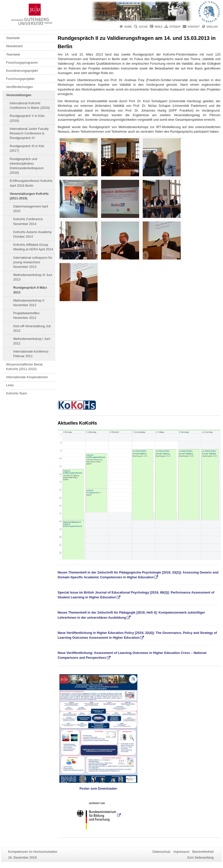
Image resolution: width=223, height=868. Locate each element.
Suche (143, 27)
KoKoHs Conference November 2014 (28, 221)
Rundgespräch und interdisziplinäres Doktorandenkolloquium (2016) (27, 166)
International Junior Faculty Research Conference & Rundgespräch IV (29, 133)
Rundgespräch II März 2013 (30, 290)
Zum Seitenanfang (200, 857)
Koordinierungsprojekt (22, 71)
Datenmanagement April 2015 (31, 209)
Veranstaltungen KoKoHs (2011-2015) (29, 196)
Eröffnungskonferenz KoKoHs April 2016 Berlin (31, 183)
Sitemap (175, 27)
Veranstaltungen (19, 95)
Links (10, 385)
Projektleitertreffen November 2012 (26, 315)
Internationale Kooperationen (27, 377)
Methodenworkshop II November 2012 (29, 303)
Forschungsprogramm (22, 63)
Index (159, 27)
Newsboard (14, 46)
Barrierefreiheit (203, 852)
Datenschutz (162, 852)
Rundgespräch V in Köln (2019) (27, 118)
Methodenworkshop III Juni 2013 (33, 277)
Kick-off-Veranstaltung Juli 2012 (32, 328)
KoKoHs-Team (17, 393)
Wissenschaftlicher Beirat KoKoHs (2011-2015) (24, 367)
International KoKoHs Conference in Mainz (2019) (30, 105)
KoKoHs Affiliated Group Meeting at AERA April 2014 (33, 247)
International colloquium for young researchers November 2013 (33, 262)
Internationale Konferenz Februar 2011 (31, 354)
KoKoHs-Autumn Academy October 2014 (32, 234)
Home (128, 27)
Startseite (13, 38)
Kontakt (194, 27)
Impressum (181, 852)
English (212, 27)
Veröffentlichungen (20, 87)
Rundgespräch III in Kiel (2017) (27, 148)
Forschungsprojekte (20, 79)
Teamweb (13, 54)
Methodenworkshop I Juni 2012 (32, 341)
